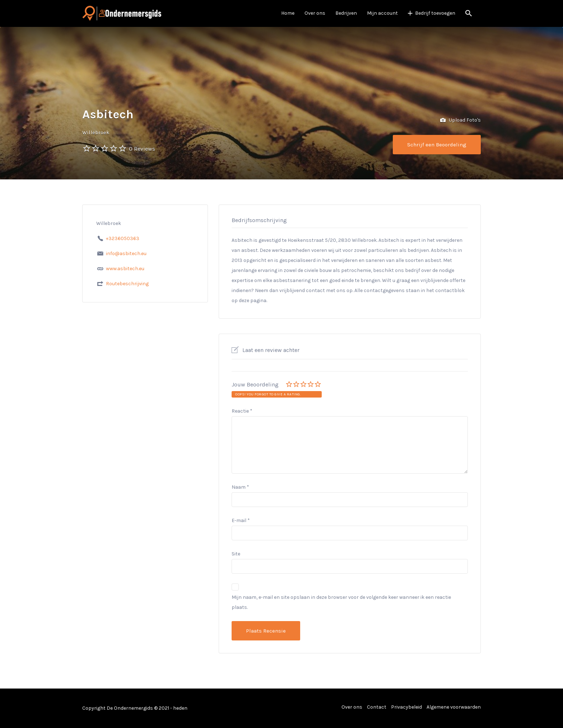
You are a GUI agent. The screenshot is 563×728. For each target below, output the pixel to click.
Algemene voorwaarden (454, 707)
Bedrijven (346, 13)
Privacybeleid (406, 707)
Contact (377, 707)
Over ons (315, 13)
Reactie (242, 411)
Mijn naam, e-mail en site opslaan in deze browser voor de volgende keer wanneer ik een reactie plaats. (341, 602)
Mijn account (382, 13)
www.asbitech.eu (125, 269)
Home (288, 13)
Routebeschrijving (127, 284)
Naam (240, 487)
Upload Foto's (460, 120)
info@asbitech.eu (126, 253)
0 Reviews (142, 149)
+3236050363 (123, 238)
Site (236, 554)
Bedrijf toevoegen (435, 13)
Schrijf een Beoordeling (437, 145)
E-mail (241, 520)
